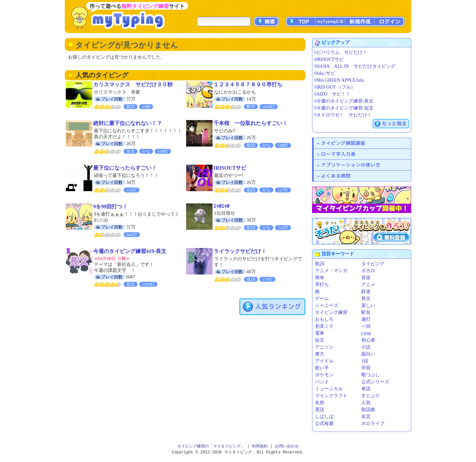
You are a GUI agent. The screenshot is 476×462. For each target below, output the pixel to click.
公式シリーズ (375, 382)
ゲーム (322, 298)
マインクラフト (331, 396)
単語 (366, 389)
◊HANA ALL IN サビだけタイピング (355, 66)
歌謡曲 (368, 410)
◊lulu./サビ (325, 73)
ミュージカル (329, 389)
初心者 (368, 340)
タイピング (373, 264)
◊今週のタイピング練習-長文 (344, 101)
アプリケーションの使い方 (351, 165)
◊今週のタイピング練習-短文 (344, 108)
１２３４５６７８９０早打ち (248, 84)
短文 (320, 340)
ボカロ (368, 271)
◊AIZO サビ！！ (332, 94)
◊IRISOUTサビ (329, 59)
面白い (368, 354)
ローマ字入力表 (338, 154)
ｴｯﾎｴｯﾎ (221, 206)
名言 (366, 417)
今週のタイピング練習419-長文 (130, 251)
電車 (320, 333)
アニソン (324, 347)
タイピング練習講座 (343, 143)
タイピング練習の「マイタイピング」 (211, 446)
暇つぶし (371, 375)
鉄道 (366, 292)
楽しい (368, 305)
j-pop (366, 333)
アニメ (368, 285)
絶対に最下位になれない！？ (128, 123)
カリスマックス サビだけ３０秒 (133, 84)
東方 (320, 354)
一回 (366, 326)
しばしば (324, 417)
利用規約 (260, 446)
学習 (366, 368)
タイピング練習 (331, 312)
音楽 (366, 278)
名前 (320, 403)
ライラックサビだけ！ (240, 251)
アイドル (324, 361)
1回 (365, 361)
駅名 (366, 312)
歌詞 (320, 264)
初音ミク (324, 326)
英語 (320, 410)
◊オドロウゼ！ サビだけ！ (343, 115)
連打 (366, 319)
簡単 (320, 278)
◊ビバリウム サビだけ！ (341, 52)
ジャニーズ (327, 305)
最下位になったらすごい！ (125, 168)
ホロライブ (373, 423)
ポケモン (324, 375)
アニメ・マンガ (331, 271)
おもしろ (324, 319)
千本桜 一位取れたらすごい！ (251, 123)
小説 (366, 347)
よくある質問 (336, 176)
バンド (322, 382)
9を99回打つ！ (110, 207)
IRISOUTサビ (230, 168)
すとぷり (371, 396)
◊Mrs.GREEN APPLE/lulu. (339, 80)
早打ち (322, 285)
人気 (366, 403)
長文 (366, 298)
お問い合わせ (287, 446)
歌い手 (322, 368)
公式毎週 (324, 423)
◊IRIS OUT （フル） (335, 87)
